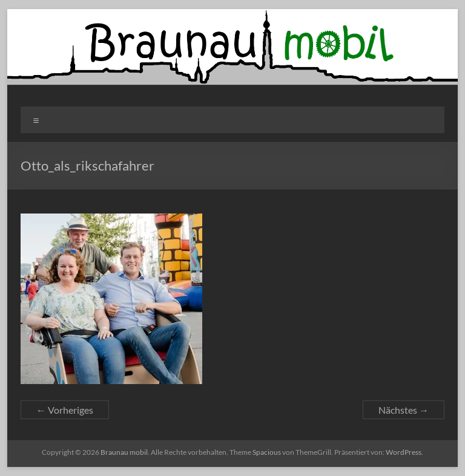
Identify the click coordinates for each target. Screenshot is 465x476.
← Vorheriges (65, 410)
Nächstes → (404, 410)
